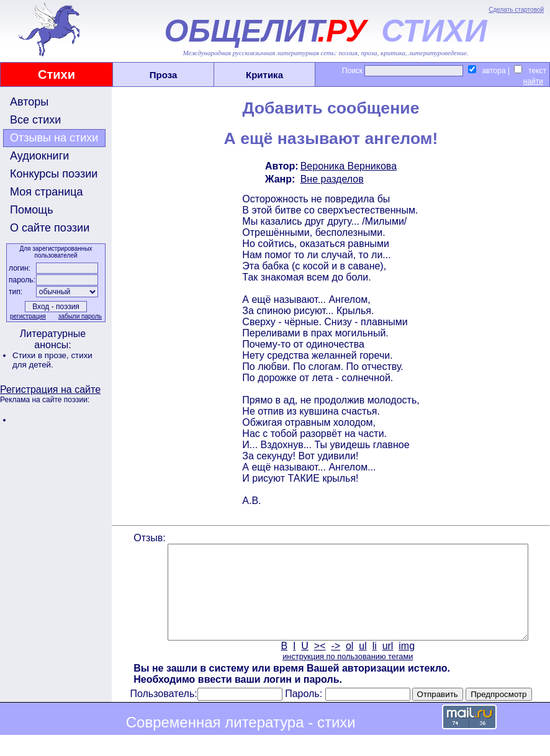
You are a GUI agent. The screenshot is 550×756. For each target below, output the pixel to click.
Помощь (32, 210)
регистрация (27, 316)
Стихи (56, 74)
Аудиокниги (39, 156)
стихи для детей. (52, 360)
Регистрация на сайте (50, 389)
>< (319, 664)
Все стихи (35, 120)
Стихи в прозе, (42, 355)
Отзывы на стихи (54, 138)
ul (362, 664)
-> (335, 664)
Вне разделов (331, 179)
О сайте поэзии (50, 228)
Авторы (29, 102)
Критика (264, 75)
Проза (164, 75)
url (387, 664)
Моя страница (47, 192)
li (373, 664)
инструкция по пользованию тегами (346, 675)
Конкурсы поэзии (54, 174)
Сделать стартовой (516, 10)
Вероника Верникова (347, 166)
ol (348, 664)
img (406, 664)
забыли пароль (79, 316)
